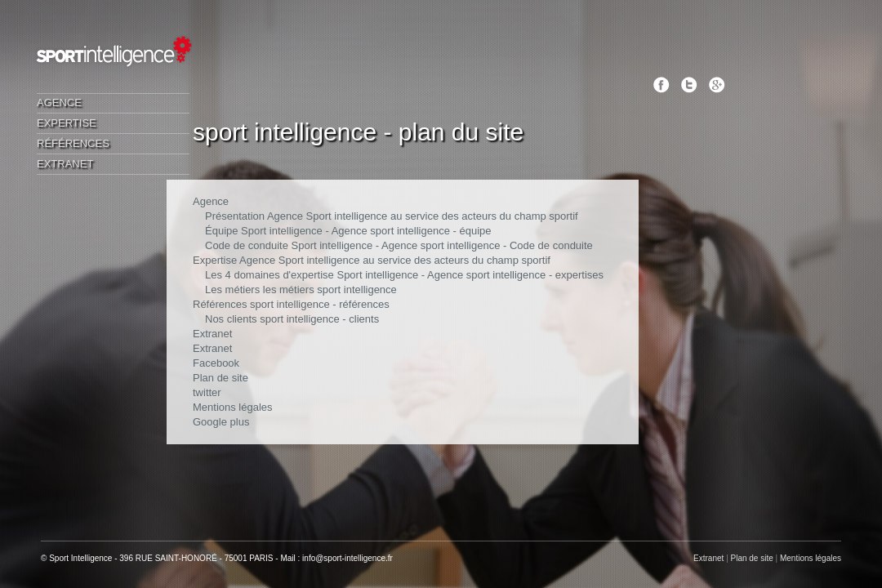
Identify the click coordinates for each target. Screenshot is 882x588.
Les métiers (232, 290)
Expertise (67, 123)
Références (73, 143)
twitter (207, 392)
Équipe (221, 231)
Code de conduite (247, 245)
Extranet (65, 164)
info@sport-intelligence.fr (347, 558)
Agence (59, 102)
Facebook (216, 363)
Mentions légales (233, 407)
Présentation (235, 216)
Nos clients (231, 319)
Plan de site (220, 378)
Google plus (221, 422)
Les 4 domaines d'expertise (269, 275)
